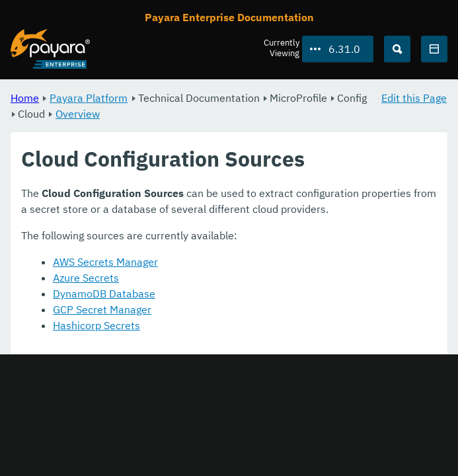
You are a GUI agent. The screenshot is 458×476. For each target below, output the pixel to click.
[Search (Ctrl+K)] (397, 49)
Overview (78, 114)
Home (25, 98)
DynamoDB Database (104, 294)
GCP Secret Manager (102, 309)
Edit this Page (414, 98)
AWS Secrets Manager (105, 262)
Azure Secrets (86, 278)
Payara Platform (89, 98)
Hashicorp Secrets (96, 325)
